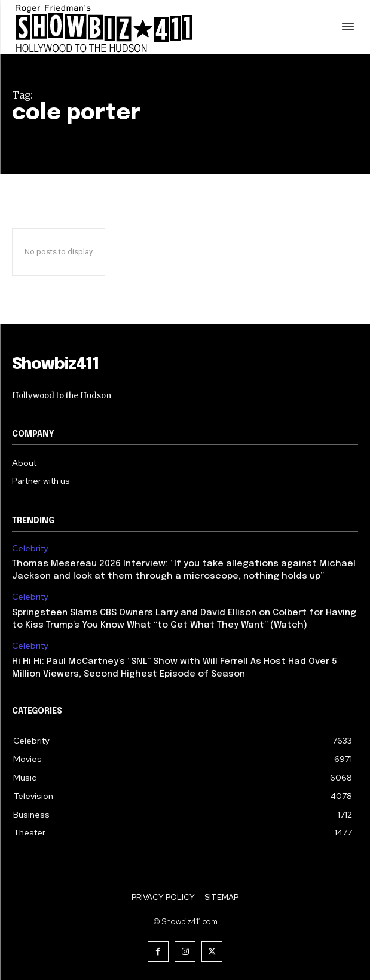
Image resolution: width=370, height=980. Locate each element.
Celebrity (30, 549)
